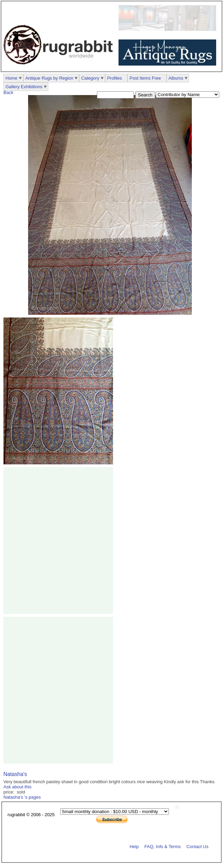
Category (90, 78)
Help (134, 846)
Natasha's (15, 774)
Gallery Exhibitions (24, 87)
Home (11, 78)
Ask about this (17, 787)
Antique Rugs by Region (49, 78)
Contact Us (197, 846)
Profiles (115, 78)
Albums (176, 78)
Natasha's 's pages (22, 797)
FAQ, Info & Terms (163, 846)
